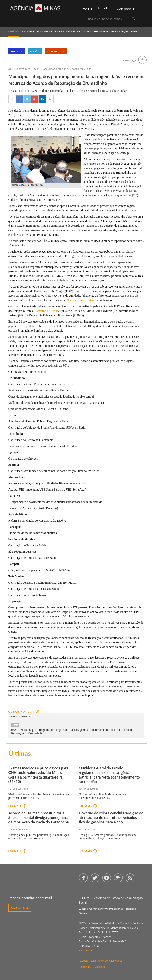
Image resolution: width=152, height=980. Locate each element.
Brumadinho (56, 51)
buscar (133, 19)
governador (62, 31)
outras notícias (24, 712)
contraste (126, 8)
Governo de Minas (47, 311)
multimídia (27, 31)
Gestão (35, 51)
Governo (17, 51)
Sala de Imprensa (82, 31)
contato (135, 31)
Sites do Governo (105, 31)
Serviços (123, 31)
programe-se (44, 31)
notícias (14, 31)
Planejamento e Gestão (80, 300)
